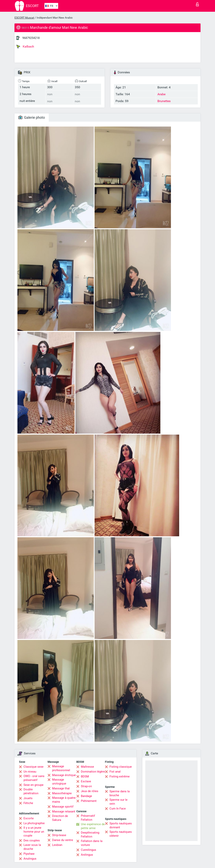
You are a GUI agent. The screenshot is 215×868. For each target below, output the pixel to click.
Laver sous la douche (32, 847)
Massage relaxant (64, 811)
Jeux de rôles (90, 791)
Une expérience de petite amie (93, 826)
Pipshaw (29, 854)
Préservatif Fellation (88, 818)
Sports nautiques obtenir (121, 834)
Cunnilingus (89, 850)
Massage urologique (59, 782)
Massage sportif (63, 807)
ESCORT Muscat (24, 18)
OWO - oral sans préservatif (34, 778)
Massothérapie (62, 793)
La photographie (34, 823)
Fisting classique (121, 767)
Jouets (28, 798)
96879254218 (31, 38)
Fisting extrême (120, 776)
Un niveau (30, 772)
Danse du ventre (63, 840)
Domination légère (93, 772)
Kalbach (25, 47)
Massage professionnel (61, 768)
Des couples (32, 840)
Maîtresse (87, 767)
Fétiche (28, 803)
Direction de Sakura (60, 818)
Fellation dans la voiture (92, 843)
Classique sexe (33, 767)
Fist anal (115, 772)
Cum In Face (118, 809)
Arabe (161, 94)
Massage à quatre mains (64, 800)
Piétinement (89, 801)
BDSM (85, 776)
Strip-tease (59, 835)
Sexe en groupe (33, 785)
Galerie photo (32, 117)
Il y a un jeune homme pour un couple (34, 832)
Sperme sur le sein (118, 802)
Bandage (86, 796)
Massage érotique (64, 775)
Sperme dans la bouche (120, 793)
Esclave (86, 781)
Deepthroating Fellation (90, 835)
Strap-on (86, 786)
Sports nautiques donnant (121, 825)
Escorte (29, 818)
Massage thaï (61, 788)
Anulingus (30, 859)
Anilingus (87, 855)
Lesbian (57, 845)
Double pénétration (31, 791)
